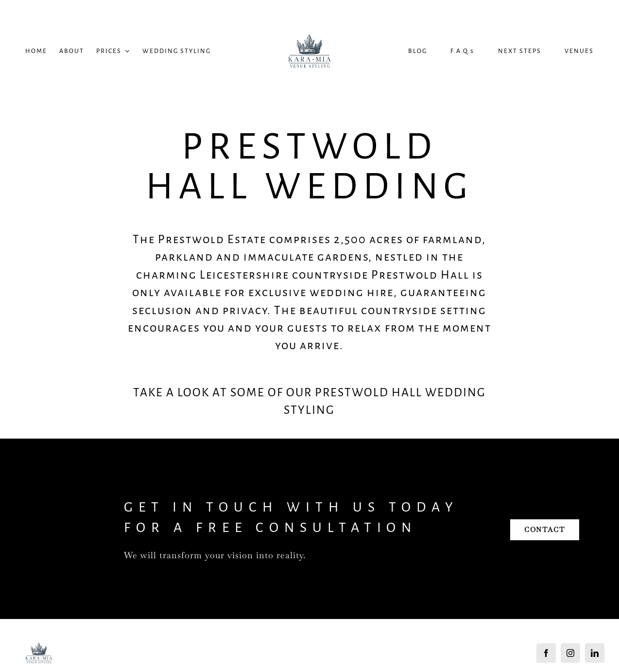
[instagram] (570, 653)
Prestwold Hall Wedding (309, 166)
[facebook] (546, 653)
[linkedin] (595, 653)
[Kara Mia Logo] (309, 16)
